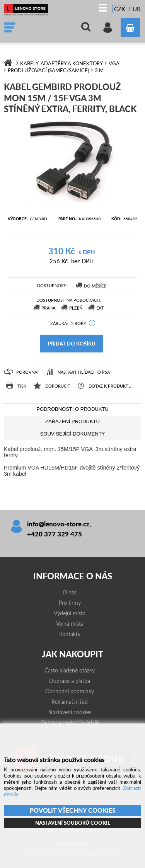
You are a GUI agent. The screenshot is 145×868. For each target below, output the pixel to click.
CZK (120, 9)
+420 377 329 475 (55, 534)
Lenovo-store (29, 10)
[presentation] (72, 410)
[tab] (72, 410)
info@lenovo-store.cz (58, 524)
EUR (135, 9)
